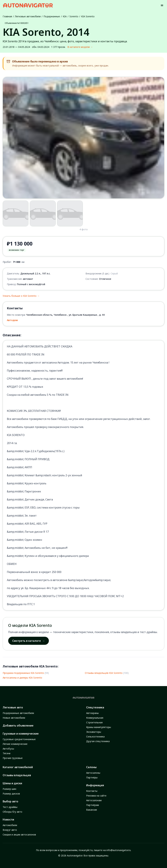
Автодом (12, 320)
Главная (7, 16)
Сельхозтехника (95, 737)
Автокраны (92, 713)
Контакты (92, 791)
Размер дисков (11, 794)
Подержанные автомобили (18, 713)
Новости (8, 819)
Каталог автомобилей (18, 767)
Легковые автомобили (28, 16)
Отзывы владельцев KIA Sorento (104, 673)
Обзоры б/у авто (12, 812)
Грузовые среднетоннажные (19, 739)
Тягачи (7, 753)
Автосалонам (94, 800)
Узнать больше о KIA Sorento (21, 296)
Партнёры (92, 777)
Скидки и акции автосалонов (19, 835)
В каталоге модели (80, 47)
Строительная (94, 722)
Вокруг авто (10, 830)
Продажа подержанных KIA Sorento (23, 673)
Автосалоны (93, 773)
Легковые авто (13, 707)
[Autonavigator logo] (28, 5)
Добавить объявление (18, 726)
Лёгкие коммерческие (15, 744)
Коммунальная (95, 718)
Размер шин (9, 789)
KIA (65, 16)
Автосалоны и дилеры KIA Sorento (22, 678)
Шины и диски (12, 783)
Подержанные (52, 16)
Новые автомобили (14, 718)
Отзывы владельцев (17, 775)
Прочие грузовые (13, 758)
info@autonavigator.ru (119, 850)
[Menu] (162, 5)
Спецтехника (95, 707)
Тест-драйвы (10, 807)
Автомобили (10, 825)
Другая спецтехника (98, 741)
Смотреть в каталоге (29, 641)
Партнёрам (93, 805)
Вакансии (92, 810)
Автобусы (8, 749)
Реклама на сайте (96, 796)
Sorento (74, 16)
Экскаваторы (94, 732)
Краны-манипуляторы (99, 727)
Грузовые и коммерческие (21, 734)
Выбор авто (10, 801)
